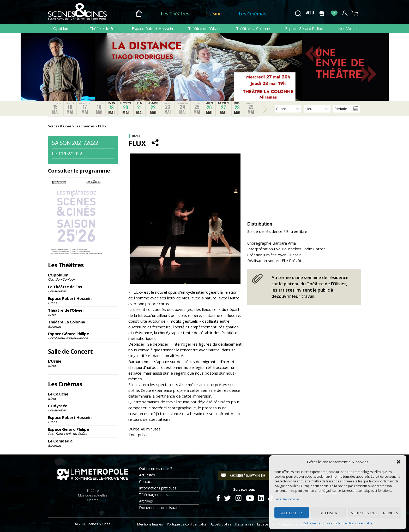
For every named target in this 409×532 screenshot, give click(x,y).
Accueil (139, 14)
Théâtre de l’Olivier (205, 28)
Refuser (329, 513)
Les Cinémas (252, 14)
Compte (344, 13)
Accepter (291, 513)
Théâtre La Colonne (253, 28)
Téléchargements (153, 495)
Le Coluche (83, 396)
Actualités (147, 475)
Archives (146, 501)
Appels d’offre (221, 524)
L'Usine (83, 363)
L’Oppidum (60, 28)
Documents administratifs (160, 508)
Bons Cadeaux (322, 13)
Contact (145, 481)
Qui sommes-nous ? (155, 468)
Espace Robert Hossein (152, 28)
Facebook (218, 497)
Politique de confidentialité (353, 523)
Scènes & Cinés (98, 524)
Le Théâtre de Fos (100, 28)
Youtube (250, 497)
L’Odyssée (83, 408)
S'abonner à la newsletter (247, 475)
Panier (355, 13)
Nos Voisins (348, 28)
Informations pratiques (158, 488)
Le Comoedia (83, 443)
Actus (310, 13)
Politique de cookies (318, 523)
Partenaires (244, 524)
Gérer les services (287, 499)
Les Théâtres (175, 14)
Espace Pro (266, 524)
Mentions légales (150, 524)
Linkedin (261, 497)
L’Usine (214, 14)
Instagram (239, 497)
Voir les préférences (375, 513)
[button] (399, 462)
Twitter (227, 497)
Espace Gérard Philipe (304, 28)
